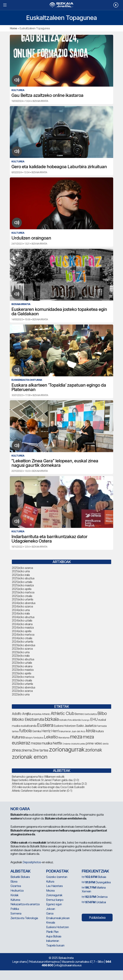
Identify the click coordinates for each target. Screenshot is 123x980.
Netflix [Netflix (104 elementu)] (57, 743)
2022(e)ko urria (21, 694)
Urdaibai (94, 902)
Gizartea (16, 886)
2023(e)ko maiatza (23, 670)
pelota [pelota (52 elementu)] (83, 744)
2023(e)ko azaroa (22, 649)
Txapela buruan (55, 945)
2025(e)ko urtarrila (22, 599)
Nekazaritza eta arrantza (25, 904)
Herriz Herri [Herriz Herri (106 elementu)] (50, 731)
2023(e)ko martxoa (23, 677)
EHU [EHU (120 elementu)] (94, 719)
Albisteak (20, 871)
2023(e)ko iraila (21, 656)
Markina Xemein (94, 889)
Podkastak (57, 871)
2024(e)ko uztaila (22, 620)
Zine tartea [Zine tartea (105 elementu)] (40, 750)
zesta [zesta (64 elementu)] (105, 744)
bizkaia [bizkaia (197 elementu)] (52, 719)
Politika (15, 909)
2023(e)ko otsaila (22, 680)
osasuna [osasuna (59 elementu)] (75, 744)
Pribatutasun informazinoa (44, 962)
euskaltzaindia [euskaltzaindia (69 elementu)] (29, 726)
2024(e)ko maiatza (23, 627)
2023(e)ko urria (21, 652)
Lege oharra (19, 962)
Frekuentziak (95, 871)
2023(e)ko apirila (21, 673)
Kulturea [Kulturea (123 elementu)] (18, 737)
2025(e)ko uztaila (22, 582)
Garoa (50, 913)
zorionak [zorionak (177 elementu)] (94, 750)
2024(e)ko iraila (21, 613)
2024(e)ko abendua (24, 603)
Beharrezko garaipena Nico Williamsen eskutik (38, 777)
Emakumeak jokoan (58, 918)
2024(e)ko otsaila (22, 638)
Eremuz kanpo (55, 900)
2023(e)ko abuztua (23, 659)
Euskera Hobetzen (57, 927)
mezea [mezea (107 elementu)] (36, 743)
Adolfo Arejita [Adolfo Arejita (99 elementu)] (21, 714)
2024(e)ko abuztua (23, 617)
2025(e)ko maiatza (23, 585)
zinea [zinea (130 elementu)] (16, 750)
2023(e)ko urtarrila (22, 684)
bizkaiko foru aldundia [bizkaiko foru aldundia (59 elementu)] (70, 720)
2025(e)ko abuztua (23, 578)
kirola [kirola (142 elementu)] (91, 731)
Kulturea (15, 900)
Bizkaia (94, 877)
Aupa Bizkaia (54, 936)
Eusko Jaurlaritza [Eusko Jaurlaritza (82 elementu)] (86, 726)
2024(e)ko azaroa (22, 606)
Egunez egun (54, 904)
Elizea (14, 881)
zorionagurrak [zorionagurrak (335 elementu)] (67, 749)
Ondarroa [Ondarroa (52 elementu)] (66, 744)
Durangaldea (96, 882)
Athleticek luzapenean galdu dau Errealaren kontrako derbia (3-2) (49, 784)
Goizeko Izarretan (57, 877)
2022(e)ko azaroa (22, 691)
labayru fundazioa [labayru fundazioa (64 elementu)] (34, 738)
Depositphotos (32, 862)
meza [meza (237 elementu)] (76, 737)
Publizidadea (97, 918)
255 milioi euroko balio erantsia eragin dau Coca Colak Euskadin (48, 787)
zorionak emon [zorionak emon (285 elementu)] (30, 757)
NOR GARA (20, 809)
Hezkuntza (17, 890)
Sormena (16, 913)
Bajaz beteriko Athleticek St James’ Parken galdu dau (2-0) (45, 780)
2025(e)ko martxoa (23, 592)
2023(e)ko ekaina (22, 666)
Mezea (50, 890)
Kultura (50, 881)
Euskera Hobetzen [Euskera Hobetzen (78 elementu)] (65, 726)
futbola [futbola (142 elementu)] (25, 731)
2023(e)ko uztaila (22, 663)
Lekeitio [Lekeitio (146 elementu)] (51, 737)
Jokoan (50, 909)
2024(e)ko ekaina (22, 624)
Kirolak (14, 895)
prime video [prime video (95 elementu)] (94, 743)
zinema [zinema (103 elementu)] (26, 750)
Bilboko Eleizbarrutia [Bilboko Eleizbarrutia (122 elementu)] (28, 719)
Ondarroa (95, 897)
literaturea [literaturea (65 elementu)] (64, 737)
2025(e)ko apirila (22, 589)
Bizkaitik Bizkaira (20, 877)
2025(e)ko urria (21, 571)
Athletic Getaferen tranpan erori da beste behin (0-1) (42, 791)
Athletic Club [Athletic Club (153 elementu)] (62, 713)
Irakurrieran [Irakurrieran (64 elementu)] (65, 731)
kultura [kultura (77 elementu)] (100, 731)
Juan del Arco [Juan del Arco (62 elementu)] (78, 731)
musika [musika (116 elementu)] (47, 743)
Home (13, 28)
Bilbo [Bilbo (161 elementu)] (102, 713)
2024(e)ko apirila (22, 631)
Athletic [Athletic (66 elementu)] (46, 714)
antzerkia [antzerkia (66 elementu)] (36, 714)
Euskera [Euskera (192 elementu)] (45, 725)
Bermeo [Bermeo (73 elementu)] (79, 714)
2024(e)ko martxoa (23, 634)
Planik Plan (52, 932)
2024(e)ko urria (21, 610)
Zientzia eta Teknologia (24, 918)
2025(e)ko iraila (21, 575)
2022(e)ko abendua (23, 687)
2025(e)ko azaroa (22, 568)
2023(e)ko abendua (23, 645)
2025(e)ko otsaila (22, 596)
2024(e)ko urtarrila (22, 642)
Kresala (50, 922)
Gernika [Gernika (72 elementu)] (37, 731)
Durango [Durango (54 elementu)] (85, 720)
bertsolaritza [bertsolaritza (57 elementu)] (91, 714)
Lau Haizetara (54, 886)
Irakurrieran (52, 941)
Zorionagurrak (54, 895)
